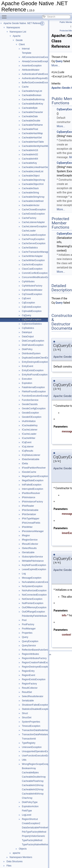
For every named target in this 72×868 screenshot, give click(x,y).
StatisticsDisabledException (36, 709)
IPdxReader (28, 506)
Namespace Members (21, 857)
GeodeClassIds (30, 404)
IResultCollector (30, 544)
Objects (23, 849)
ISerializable (28, 552)
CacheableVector (31, 205)
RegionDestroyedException (36, 667)
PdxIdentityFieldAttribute (34, 616)
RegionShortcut (30, 819)
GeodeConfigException (34, 409)
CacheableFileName (32, 125)
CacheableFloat (30, 129)
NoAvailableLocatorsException (38, 582)
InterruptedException (33, 489)
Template (27, 53)
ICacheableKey (30, 425)
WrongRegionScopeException (37, 764)
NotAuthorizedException (34, 591)
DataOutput (28, 337)
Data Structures (14, 861)
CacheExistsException (33, 214)
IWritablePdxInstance (33, 561)
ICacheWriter (29, 438)
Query (25, 637)
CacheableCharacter (32, 112)
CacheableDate (30, 116)
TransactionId (29, 739)
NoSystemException (32, 586)
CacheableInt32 (30, 155)
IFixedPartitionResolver (34, 468)
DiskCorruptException (33, 341)
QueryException (30, 641)
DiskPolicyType (30, 802)
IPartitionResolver (31, 493)
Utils (24, 760)
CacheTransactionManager (36, 252)
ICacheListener (30, 430)
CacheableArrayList (32, 91)
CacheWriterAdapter (32, 256)
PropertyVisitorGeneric (34, 836)
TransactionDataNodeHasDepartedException (45, 730)
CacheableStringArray (33, 197)
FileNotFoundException (34, 392)
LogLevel (27, 815)
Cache (25, 87)
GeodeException (30, 413)
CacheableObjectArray (34, 180)
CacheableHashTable (33, 142)
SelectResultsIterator (33, 696)
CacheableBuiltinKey (33, 104)
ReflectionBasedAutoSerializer (37, 650)
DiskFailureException (33, 345)
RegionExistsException (34, 679)
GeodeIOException (32, 417)
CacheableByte (30, 108)
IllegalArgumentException (35, 476)
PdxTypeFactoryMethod (34, 832)
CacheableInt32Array (33, 789)
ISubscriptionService (32, 557)
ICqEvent (27, 442)
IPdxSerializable (30, 510)
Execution (27, 379)
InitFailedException (32, 485)
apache (16, 853)
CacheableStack (30, 188)
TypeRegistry (29, 743)
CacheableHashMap (32, 133)
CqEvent (26, 298)
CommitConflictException (35, 273)
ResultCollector (30, 688)
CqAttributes (28, 282)
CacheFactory (29, 218)
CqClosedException (32, 294)
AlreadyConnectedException (36, 61)
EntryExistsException (33, 370)
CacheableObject (31, 176)
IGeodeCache (29, 472)
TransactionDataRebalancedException (41, 734)
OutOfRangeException (33, 612)
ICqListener (28, 447)
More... (56, 65)
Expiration (27, 383)
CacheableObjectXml (33, 184)
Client (22, 44)
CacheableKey (29, 163)
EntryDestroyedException (35, 362)
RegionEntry (28, 671)
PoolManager (29, 629)
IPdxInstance (29, 497)
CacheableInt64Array (33, 794)
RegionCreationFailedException (38, 662)
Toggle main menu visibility (5, 15)
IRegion (26, 536)
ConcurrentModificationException (39, 277)
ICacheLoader (29, 434)
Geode (19, 40)
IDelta (25, 464)
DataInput (27, 332)
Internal (26, 49)
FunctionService (30, 400)
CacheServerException (34, 243)
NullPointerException (33, 603)
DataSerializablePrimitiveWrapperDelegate (44, 828)
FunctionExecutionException (36, 396)
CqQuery (26, 315)
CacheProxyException (33, 239)
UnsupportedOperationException (39, 751)
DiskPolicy (27, 349)
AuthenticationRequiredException (39, 78)
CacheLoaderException (34, 235)
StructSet (27, 718)
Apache (17, 36)
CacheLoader (29, 231)
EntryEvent (28, 366)
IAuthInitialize (29, 421)
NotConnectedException (34, 595)
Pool (24, 620)
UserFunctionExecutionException (39, 756)
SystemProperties (31, 722)
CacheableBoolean (32, 95)
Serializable (28, 701)
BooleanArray (29, 768)
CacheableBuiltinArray (33, 99)
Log (24, 574)
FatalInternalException (33, 387)
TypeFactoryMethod (32, 840)
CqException (28, 303)
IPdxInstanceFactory (32, 502)
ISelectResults (29, 548)
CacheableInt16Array (33, 785)
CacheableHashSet (32, 138)
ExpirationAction (30, 806)
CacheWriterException (33, 260)
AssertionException (32, 66)
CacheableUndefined (33, 201)
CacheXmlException (32, 265)
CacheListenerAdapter (33, 222)
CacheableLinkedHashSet (35, 167)
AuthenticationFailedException (37, 74)
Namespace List (18, 32)
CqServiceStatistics (32, 324)
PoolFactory (28, 624)
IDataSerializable (31, 459)
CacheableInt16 (30, 150)
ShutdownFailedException (35, 705)
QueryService (29, 646)
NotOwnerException (32, 599)
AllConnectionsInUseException (38, 57)
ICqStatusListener (31, 455)
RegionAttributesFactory (34, 658)
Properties (27, 633)
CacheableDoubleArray (34, 777)
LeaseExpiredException (34, 569)
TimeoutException (31, 726)
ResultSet (27, 692)
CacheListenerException (34, 226)
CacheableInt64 (30, 159)
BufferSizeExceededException (37, 83)
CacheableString (30, 193)
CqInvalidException (32, 311)
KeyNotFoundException (34, 565)
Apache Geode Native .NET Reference (23, 23)
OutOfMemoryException (34, 607)
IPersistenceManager (33, 531)
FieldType (27, 811)
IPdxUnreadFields (31, 523)
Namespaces (13, 28)
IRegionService (30, 540)
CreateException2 (31, 823)
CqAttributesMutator (32, 290)
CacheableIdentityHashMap (36, 146)
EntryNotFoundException (35, 375)
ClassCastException (32, 269)
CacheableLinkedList (33, 171)
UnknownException (32, 747)
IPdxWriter (27, 527)
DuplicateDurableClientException (39, 358)
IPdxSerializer (29, 514)
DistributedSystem (31, 353)
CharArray (27, 798)
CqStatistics (28, 328)
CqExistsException (31, 307)
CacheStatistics (30, 248)
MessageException (32, 578)
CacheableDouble (31, 121)
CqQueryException (32, 320)
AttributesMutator (31, 70)
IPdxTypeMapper (31, 519)
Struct (25, 713)
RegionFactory (29, 684)
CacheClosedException (34, 210)
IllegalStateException (33, 480)
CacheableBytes (30, 773)
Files (9, 866)
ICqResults (28, 451)
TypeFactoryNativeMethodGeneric (39, 845)
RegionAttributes (30, 654)
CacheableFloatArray (33, 781)
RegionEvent (29, 675)
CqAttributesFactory (32, 286)
